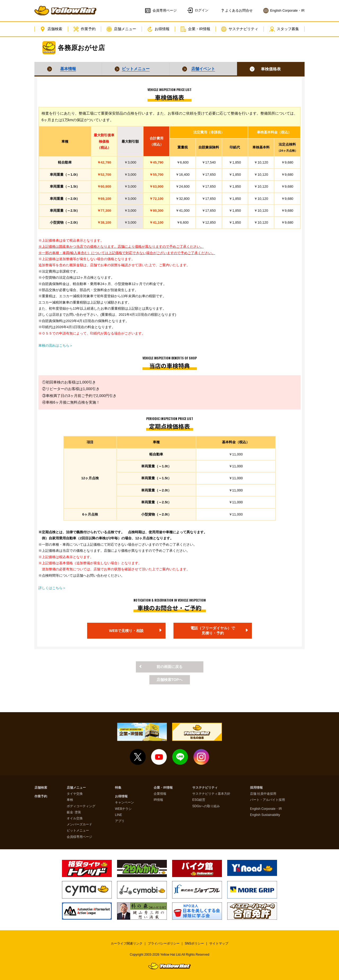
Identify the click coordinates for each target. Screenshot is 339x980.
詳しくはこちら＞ (52, 588)
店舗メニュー (121, 29)
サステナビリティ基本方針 (211, 794)
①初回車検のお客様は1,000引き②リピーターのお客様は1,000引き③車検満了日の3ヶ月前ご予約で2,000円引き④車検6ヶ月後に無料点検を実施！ (79, 392)
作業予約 (84, 29)
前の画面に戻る (169, 667)
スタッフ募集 (284, 29)
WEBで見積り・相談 (126, 631)
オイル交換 (75, 818)
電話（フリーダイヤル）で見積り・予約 (213, 631)
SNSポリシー (195, 943)
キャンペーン (124, 803)
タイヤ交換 (75, 794)
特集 (118, 788)
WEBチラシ (123, 809)
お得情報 (158, 29)
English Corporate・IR (266, 809)
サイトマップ (219, 943)
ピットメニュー (78, 831)
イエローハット (65, 11)
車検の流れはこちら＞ (56, 346)
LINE (119, 815)
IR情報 (158, 800)
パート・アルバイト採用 (267, 800)
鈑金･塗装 (74, 812)
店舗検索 (51, 29)
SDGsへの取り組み (206, 806)
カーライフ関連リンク (127, 943)
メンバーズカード (79, 825)
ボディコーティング (81, 806)
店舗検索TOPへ (170, 680)
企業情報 (160, 794)
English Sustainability (265, 815)
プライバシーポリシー (164, 943)
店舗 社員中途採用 (263, 794)
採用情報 (256, 788)
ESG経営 (199, 800)
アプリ (120, 821)
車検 (70, 800)
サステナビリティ (240, 29)
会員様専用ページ (79, 837)
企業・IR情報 (195, 29)
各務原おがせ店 (81, 48)
